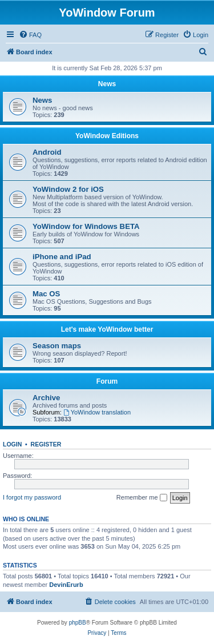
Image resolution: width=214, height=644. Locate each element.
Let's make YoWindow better (107, 329)
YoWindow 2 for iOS (68, 189)
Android (47, 152)
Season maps (57, 346)
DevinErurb (66, 585)
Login (12, 444)
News (107, 84)
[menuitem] (30, 35)
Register (46, 444)
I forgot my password (32, 497)
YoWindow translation (97, 412)
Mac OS (46, 294)
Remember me (142, 498)
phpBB (78, 623)
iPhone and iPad (62, 257)
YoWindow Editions (107, 136)
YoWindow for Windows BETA (86, 226)
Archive (46, 398)
